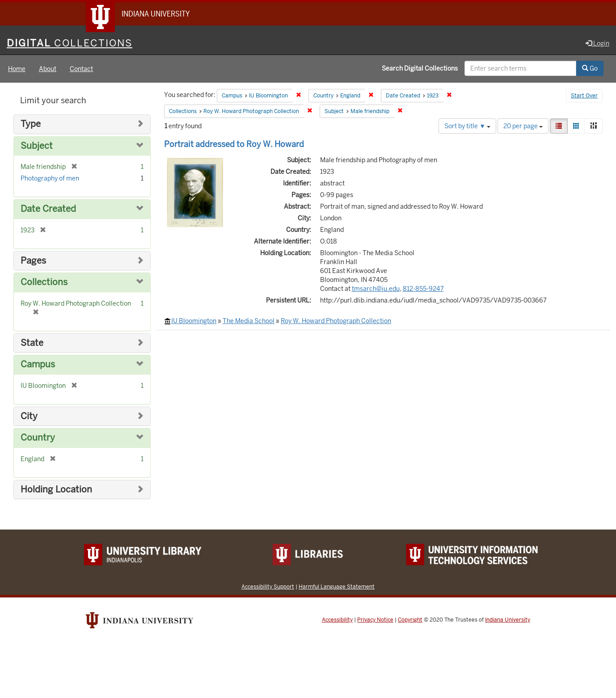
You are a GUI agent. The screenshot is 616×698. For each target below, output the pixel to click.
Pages (33, 261)
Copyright (410, 620)
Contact (81, 69)
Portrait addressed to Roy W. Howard (234, 144)
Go (590, 68)
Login (597, 43)
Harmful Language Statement (337, 587)
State (32, 343)
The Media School (249, 321)
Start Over (584, 96)
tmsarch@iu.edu (376, 289)
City (29, 416)
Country (38, 438)
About (48, 69)
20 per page (523, 126)
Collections (44, 282)
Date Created (48, 209)
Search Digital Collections (420, 68)
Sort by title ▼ (467, 126)
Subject (37, 146)
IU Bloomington (194, 321)
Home (17, 69)
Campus (38, 364)
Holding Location (56, 490)
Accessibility (337, 620)
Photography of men (50, 178)
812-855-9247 (423, 289)
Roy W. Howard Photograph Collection (336, 321)
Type (31, 124)
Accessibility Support (268, 587)
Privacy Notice (375, 620)
